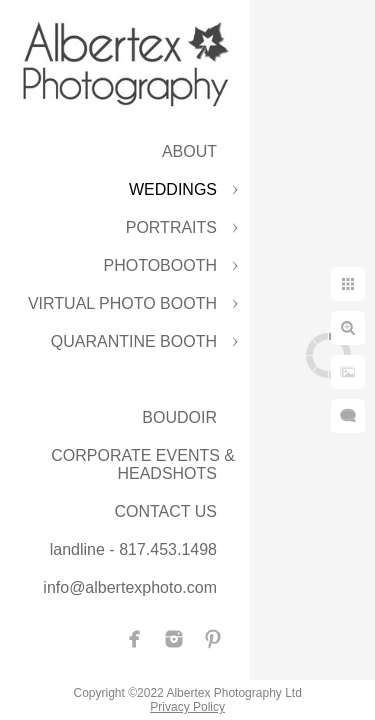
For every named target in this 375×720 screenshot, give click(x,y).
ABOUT (189, 151)
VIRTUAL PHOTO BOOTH (122, 303)
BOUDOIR (179, 417)
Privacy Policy (207, 700)
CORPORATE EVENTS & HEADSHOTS (143, 464)
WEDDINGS (173, 189)
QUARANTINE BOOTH (134, 341)
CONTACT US (165, 511)
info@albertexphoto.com (130, 587)
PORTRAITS (171, 227)
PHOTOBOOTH (161, 265)
